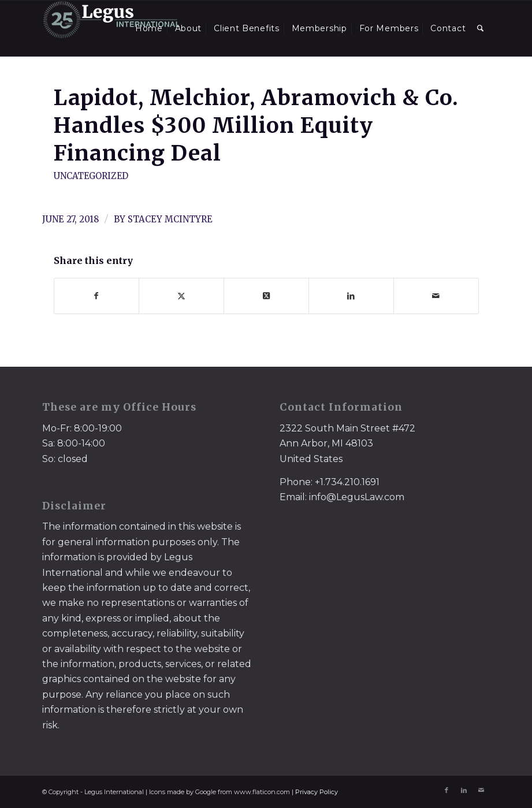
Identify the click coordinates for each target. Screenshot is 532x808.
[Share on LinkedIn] (351, 296)
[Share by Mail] (436, 296)
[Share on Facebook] (97, 296)
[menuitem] (149, 28)
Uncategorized (91, 176)
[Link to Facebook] (447, 790)
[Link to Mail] (481, 790)
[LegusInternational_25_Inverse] (111, 28)
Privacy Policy (317, 792)
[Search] (481, 28)
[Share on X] (181, 296)
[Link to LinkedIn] (464, 790)
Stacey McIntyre (170, 219)
